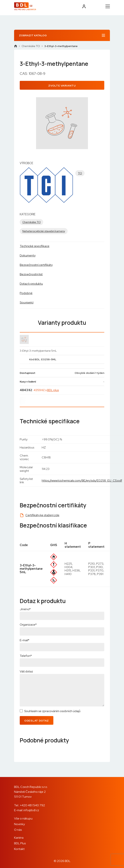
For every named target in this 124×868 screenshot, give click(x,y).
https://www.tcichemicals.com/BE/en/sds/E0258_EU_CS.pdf (82, 481)
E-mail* (25, 640)
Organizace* (28, 625)
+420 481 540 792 (32, 805)
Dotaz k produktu (31, 284)
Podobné (26, 293)
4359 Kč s (46, 390)
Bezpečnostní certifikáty (36, 265)
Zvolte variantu (62, 86)
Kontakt (19, 849)
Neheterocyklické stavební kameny (44, 231)
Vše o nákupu (23, 818)
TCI (80, 173)
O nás (18, 830)
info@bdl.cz (31, 810)
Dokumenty (28, 255)
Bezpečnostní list (31, 274)
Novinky (19, 824)
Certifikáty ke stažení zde (42, 515)
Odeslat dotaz (37, 721)
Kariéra (19, 838)
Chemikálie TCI (31, 46)
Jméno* (25, 609)
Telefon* (26, 656)
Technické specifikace (35, 246)
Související (27, 302)
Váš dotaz (26, 671)
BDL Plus (20, 843)
